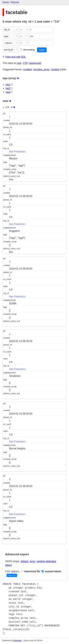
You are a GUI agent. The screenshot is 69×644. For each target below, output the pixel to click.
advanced (35, 63)
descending (27, 50)
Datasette (17, 640)
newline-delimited (46, 561)
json (19, 63)
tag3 (8, 92)
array (32, 561)
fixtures (15, 2)
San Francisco (17, 152)
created (28, 69)
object (8, 565)
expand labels (51, 571)
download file (31, 571)
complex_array (41, 69)
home (6, 2)
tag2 (8, 88)
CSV (25, 63)
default (24, 561)
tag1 (8, 85)
